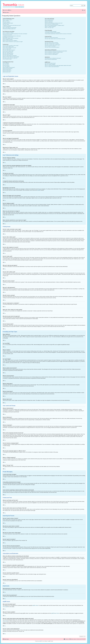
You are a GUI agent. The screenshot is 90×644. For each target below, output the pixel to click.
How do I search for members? (50, 46)
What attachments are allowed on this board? (53, 58)
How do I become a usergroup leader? (52, 24)
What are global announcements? (9, 67)
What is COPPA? (6, 21)
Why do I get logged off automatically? (10, 28)
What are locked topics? (7, 71)
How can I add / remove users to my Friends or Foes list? (55, 39)
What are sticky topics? (7, 70)
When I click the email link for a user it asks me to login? (13, 42)
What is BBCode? (6, 63)
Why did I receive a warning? (8, 55)
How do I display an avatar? (8, 39)
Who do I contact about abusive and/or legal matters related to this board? (58, 65)
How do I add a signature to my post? (9, 48)
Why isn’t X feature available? (50, 64)
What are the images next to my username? (11, 38)
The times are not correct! (7, 35)
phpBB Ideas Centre (55, 613)
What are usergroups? (49, 22)
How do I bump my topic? (7, 59)
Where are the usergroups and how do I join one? (54, 23)
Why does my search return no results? (52, 44)
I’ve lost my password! (7, 26)
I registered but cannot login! (8, 23)
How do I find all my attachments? (51, 59)
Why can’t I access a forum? (8, 52)
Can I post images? (6, 66)
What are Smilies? (6, 65)
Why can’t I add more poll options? (9, 50)
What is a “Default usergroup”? (50, 26)
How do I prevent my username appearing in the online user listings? (15, 34)
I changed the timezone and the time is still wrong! (12, 36)
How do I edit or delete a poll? (8, 51)
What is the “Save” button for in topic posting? (11, 57)
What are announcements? (8, 69)
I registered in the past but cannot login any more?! (12, 25)
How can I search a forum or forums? (51, 43)
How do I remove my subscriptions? (51, 54)
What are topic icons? (7, 72)
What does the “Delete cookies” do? (9, 29)
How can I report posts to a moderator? (10, 56)
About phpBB (5, 607)
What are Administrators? (49, 20)
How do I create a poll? (7, 49)
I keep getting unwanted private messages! (52, 33)
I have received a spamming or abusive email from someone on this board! (58, 34)
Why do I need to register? (7, 20)
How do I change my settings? (8, 33)
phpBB (39, 190)
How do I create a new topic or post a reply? (11, 46)
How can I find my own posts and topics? (52, 47)
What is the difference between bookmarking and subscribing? (56, 51)
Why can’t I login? (6, 24)
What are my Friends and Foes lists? (51, 38)
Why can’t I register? (6, 22)
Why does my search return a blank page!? (52, 45)
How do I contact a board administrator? (52, 67)
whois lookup (5, 621)
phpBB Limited (35, 605)
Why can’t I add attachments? (8, 53)
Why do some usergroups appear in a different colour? (54, 25)
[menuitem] (10, 10)
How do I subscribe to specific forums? (52, 53)
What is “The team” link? (49, 28)
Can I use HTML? (6, 64)
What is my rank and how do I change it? (10, 40)
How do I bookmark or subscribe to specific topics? (54, 52)
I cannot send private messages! (51, 31)
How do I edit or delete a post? (8, 47)
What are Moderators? (49, 21)
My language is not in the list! (8, 37)
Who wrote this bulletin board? (50, 63)
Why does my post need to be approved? (10, 58)
